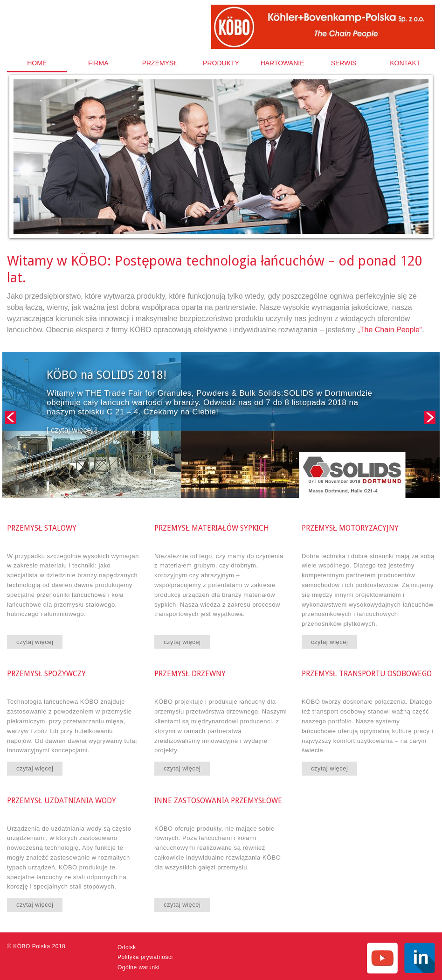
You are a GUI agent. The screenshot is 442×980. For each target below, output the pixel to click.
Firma (98, 63)
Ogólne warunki (138, 967)
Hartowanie (283, 63)
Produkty (221, 63)
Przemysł (160, 63)
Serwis (344, 63)
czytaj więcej (35, 642)
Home (37, 63)
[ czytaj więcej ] (72, 430)
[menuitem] (37, 63)
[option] (221, 163)
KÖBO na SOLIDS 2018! (107, 375)
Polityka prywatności (145, 957)
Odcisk (127, 947)
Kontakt (405, 63)
